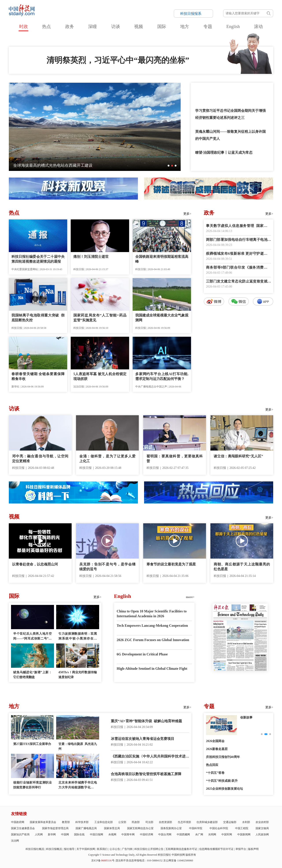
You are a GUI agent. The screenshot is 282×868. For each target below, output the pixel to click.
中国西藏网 (183, 834)
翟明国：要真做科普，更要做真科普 (175, 459)
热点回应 (212, 765)
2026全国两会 (215, 741)
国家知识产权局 (20, 834)
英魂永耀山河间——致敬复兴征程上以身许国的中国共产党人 (230, 135)
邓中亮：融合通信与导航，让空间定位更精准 (40, 459)
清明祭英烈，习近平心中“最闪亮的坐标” (118, 60)
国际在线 (79, 834)
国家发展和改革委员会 (43, 822)
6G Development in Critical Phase (142, 654)
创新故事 (246, 717)
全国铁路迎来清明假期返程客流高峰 (162, 259)
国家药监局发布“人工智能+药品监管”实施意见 (100, 318)
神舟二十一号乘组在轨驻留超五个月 (45, 165)
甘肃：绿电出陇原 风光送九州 (78, 746)
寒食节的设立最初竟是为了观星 (171, 564)
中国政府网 (18, 822)
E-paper (240, 676)
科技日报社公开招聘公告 (149, 849)
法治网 (15, 841)
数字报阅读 (239, 385)
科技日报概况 (54, 849)
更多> (187, 214)
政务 (70, 26)
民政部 (136, 822)
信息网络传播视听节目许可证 (216, 849)
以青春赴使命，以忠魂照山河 (35, 564)
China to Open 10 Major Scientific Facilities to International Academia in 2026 (152, 614)
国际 (162, 26)
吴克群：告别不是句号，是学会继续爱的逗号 (107, 567)
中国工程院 (242, 828)
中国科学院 (196, 828)
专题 (208, 26)
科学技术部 (82, 822)
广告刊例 (127, 849)
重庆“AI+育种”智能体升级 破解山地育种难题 (146, 721)
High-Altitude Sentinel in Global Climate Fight (152, 669)
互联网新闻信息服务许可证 (181, 849)
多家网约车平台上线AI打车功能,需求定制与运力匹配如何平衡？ (162, 376)
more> (190, 597)
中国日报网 (96, 834)
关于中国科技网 (86, 849)
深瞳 (93, 26)
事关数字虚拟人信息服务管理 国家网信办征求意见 (238, 226)
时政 (24, 26)
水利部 (246, 822)
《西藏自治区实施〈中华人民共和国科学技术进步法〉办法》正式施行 (150, 757)
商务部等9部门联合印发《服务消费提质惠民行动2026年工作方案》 (238, 268)
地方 (185, 26)
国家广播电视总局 (86, 828)
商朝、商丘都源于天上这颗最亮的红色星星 (242, 567)
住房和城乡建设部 (207, 822)
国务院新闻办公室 (171, 828)
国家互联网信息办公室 (140, 828)
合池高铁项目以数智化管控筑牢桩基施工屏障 (146, 774)
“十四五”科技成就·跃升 (222, 781)
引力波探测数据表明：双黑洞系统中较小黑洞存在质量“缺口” (78, 637)
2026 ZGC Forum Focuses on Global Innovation (153, 640)
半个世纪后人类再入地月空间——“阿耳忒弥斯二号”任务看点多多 (32, 637)
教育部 (66, 822)
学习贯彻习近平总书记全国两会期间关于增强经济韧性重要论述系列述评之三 (230, 114)
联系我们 (102, 849)
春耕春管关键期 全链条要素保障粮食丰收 (38, 376)
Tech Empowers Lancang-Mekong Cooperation (152, 626)
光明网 (212, 834)
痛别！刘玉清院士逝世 (91, 257)
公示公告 (115, 849)
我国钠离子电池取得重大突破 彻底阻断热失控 (38, 318)
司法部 (149, 822)
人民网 (39, 834)
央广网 (199, 834)
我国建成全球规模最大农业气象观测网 (162, 318)
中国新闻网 (244, 834)
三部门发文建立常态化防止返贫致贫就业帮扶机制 (238, 282)
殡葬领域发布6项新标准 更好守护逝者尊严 (238, 254)
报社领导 (69, 849)
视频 (139, 26)
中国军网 (227, 834)
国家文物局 (262, 828)
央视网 (112, 834)
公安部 (122, 822)
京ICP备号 (103, 861)
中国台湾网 (165, 834)
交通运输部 (230, 822)
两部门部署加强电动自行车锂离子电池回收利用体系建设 (238, 240)
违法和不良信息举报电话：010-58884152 (139, 861)
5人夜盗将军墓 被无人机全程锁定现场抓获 (100, 376)
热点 (46, 26)
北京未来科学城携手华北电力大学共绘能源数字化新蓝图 (78, 785)
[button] (169, 166)
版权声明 (253, 849)
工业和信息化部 (104, 822)
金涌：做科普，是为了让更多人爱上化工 (107, 459)
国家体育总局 (112, 828)
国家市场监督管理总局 (55, 828)
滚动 (258, 26)
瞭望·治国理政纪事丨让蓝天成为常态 (224, 152)
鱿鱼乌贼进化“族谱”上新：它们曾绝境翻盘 (32, 675)
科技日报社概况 (35, 849)
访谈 (116, 26)
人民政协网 (262, 834)
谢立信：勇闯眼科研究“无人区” (238, 456)
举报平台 (241, 849)
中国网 (65, 834)
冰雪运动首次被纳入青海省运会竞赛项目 (143, 739)
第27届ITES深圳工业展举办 (32, 744)
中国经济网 (147, 834)
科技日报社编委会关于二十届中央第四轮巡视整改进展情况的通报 (38, 259)
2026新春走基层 (217, 749)
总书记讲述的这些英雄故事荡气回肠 (223, 90)
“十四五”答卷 (215, 773)
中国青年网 (128, 834)
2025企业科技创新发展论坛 (224, 789)
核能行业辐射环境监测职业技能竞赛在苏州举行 (32, 785)
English (233, 26)
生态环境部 (184, 822)
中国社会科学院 (219, 828)
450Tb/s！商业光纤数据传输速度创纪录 (78, 675)
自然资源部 (165, 822)
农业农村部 (262, 822)
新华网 (52, 834)
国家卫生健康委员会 (23, 828)
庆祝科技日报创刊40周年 (223, 757)
